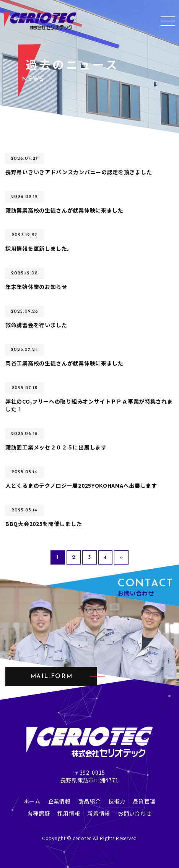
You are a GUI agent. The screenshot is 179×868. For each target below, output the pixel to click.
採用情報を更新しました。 (39, 248)
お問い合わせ (135, 813)
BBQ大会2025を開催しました (44, 524)
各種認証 (39, 813)
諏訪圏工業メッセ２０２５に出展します (56, 447)
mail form (51, 677)
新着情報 (99, 813)
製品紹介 (90, 801)
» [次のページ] (121, 557)
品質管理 (144, 801)
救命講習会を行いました (36, 325)
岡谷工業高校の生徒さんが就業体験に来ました (64, 363)
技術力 (117, 801)
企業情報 (59, 801)
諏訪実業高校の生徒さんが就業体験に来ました (64, 210)
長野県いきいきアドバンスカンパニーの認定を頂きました (79, 172)
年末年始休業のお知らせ (36, 287)
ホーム (32, 801)
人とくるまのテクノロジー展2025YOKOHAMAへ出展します (81, 485)
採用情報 (69, 813)
